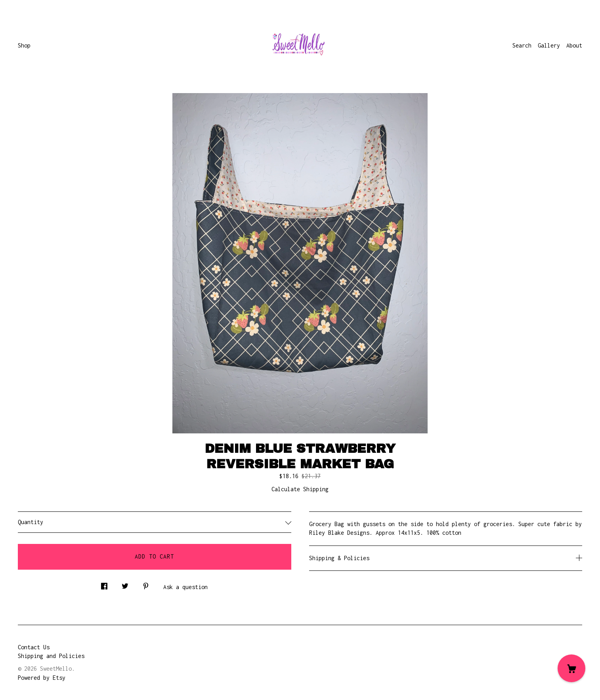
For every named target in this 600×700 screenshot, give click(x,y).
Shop (24, 45)
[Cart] (571, 668)
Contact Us (34, 647)
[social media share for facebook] (104, 584)
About (574, 45)
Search (522, 45)
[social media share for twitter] (125, 584)
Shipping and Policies (51, 656)
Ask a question (185, 587)
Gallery (549, 45)
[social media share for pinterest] (146, 584)
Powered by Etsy (42, 678)
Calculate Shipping (300, 489)
